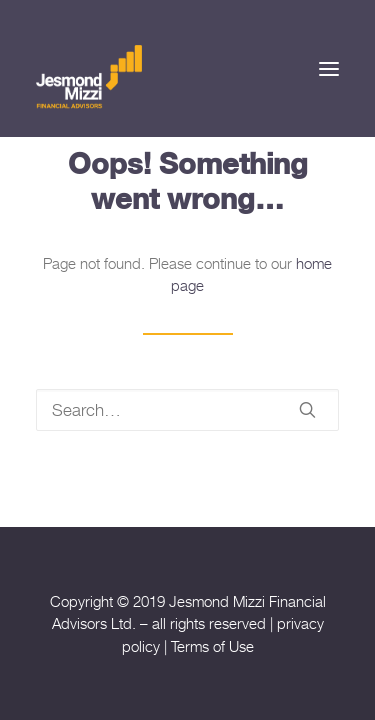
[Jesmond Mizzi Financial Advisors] (89, 75)
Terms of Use (212, 646)
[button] (329, 68)
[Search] (187, 410)
